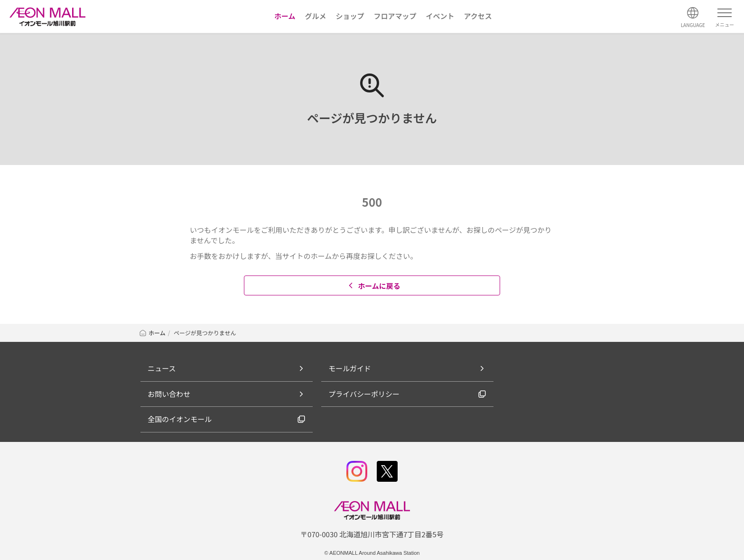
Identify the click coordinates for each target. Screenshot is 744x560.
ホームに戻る (373, 286)
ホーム (152, 333)
